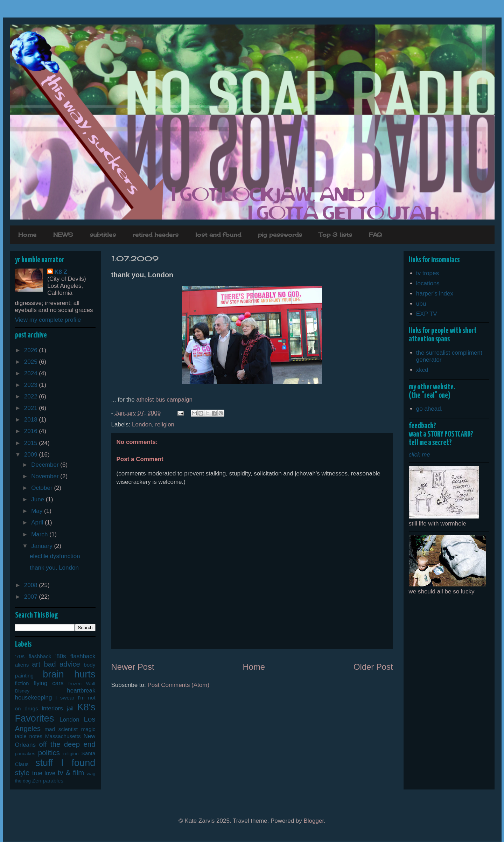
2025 (32, 362)
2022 (32, 396)
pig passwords (280, 235)
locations (428, 283)
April (38, 523)
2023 (32, 385)
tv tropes (428, 273)
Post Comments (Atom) (178, 685)
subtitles (103, 235)
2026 (32, 350)
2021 (32, 408)
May (38, 511)
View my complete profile (48, 320)
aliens (22, 665)
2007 (32, 597)
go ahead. (429, 409)
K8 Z (61, 272)
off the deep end (67, 744)
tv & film (71, 773)
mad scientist (61, 729)
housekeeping (34, 698)
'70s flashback (33, 656)
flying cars (49, 683)
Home (27, 235)
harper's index (435, 294)
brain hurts (69, 674)
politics (49, 753)
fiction (22, 683)
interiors (52, 708)
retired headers (156, 235)
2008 (32, 585)
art (36, 664)
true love (44, 773)
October (43, 488)
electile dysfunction (55, 556)
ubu (421, 304)
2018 (32, 420)
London (142, 425)
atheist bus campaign (164, 400)
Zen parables (48, 781)
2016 (32, 431)
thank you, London (54, 568)
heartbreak (81, 691)
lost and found (218, 235)
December (46, 465)
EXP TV (427, 314)
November (46, 476)
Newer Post (133, 667)
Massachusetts (63, 736)
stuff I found (65, 763)
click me (419, 455)
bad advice (62, 664)
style (22, 773)
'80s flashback (75, 656)
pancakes (25, 754)
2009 (32, 455)
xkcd (422, 370)
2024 (32, 373)
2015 (32, 443)
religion (165, 425)
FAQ (375, 235)
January (43, 546)
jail (70, 708)
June (38, 499)
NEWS (63, 235)
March (40, 534)
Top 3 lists (335, 235)
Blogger (314, 821)
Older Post (373, 667)
